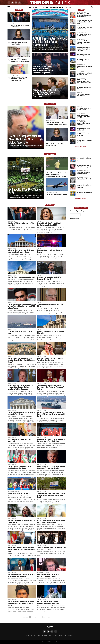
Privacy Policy (71, 636)
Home (30, 7)
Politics (36, 7)
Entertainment (44, 7)
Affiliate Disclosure (46, 636)
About (27, 636)
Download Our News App (57, 7)
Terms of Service (62, 636)
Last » (50, 617)
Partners (55, 636)
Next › (45, 617)
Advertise (33, 636)
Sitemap (38, 636)
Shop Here (69, 7)
